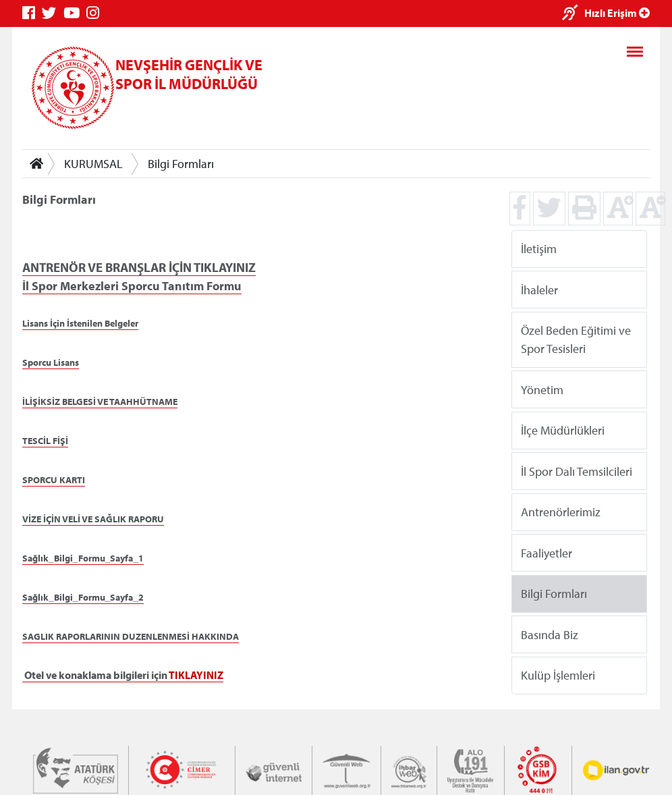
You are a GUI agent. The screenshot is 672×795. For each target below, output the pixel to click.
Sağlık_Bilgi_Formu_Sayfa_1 (83, 558)
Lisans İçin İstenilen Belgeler (80, 323)
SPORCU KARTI (54, 480)
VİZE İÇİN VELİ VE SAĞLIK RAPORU (93, 519)
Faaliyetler (547, 552)
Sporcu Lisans (51, 362)
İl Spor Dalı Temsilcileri (577, 471)
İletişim (539, 249)
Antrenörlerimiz (561, 512)
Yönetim (542, 389)
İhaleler (539, 289)
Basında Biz (550, 634)
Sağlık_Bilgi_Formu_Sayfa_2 (83, 597)
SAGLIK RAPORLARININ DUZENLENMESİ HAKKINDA (131, 636)
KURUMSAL (93, 164)
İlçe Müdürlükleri (563, 430)
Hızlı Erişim (617, 13)
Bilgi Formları (181, 164)
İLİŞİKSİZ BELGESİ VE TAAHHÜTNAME (100, 402)
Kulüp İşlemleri (558, 675)
